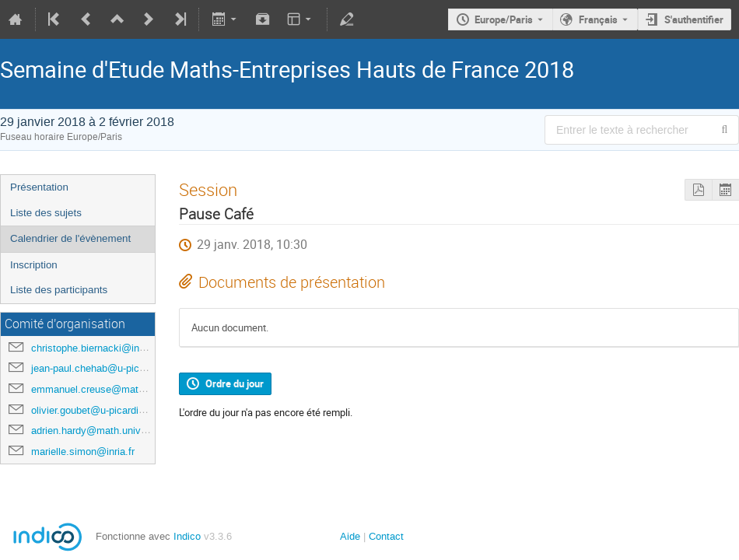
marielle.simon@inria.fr (83, 451)
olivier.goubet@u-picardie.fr (92, 410)
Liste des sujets (46, 213)
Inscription (34, 265)
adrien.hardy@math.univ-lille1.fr (102, 430)
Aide (350, 536)
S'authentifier (694, 19)
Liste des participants (59, 290)
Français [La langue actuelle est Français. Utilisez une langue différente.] (598, 19)
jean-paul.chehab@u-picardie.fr (101, 368)
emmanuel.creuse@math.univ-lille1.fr (115, 389)
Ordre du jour (235, 383)
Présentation (39, 187)
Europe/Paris (504, 19)
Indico (187, 536)
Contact (386, 536)
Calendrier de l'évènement (70, 238)
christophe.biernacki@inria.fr (95, 348)
